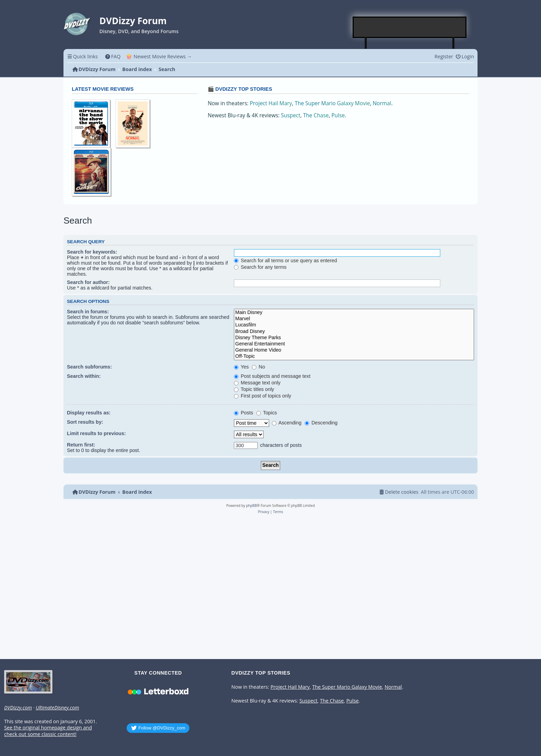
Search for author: (88, 282)
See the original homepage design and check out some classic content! (48, 731)
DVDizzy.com (18, 708)
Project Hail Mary (271, 103)
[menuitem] (113, 56)
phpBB (251, 505)
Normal (382, 103)
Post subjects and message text (272, 376)
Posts (244, 413)
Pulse (338, 115)
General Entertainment (354, 344)
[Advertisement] (410, 27)
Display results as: (89, 413)
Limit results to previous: (96, 433)
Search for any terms (260, 267)
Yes (241, 367)
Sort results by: (85, 422)
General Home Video (354, 350)
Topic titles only (254, 389)
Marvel (354, 319)
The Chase (316, 115)
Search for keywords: (92, 252)
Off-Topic (354, 356)
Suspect (291, 115)
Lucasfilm (354, 325)
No (258, 367)
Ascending (287, 423)
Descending (321, 423)
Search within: (84, 376)
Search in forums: (88, 312)
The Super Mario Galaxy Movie (332, 103)
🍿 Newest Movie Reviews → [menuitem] (159, 56)
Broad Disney (354, 332)
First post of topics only (263, 396)
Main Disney (354, 313)
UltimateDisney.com (57, 708)
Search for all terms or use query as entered (286, 261)
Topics (267, 413)
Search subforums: (89, 367)
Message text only (257, 383)
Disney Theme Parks (354, 338)
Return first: (81, 445)
